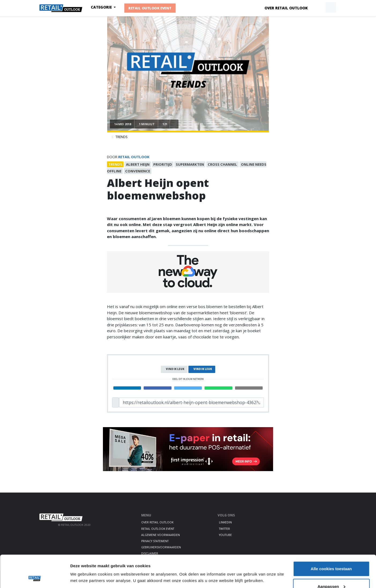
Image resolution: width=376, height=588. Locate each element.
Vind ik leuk (175, 369)
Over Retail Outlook (286, 8)
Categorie (102, 7)
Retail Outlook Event (150, 8)
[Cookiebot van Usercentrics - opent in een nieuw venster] (35, 578)
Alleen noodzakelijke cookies (331, 574)
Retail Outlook (134, 157)
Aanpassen (332, 556)
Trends (121, 137)
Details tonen (83, 565)
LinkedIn (225, 522)
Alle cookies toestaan (331, 539)
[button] (318, 8)
